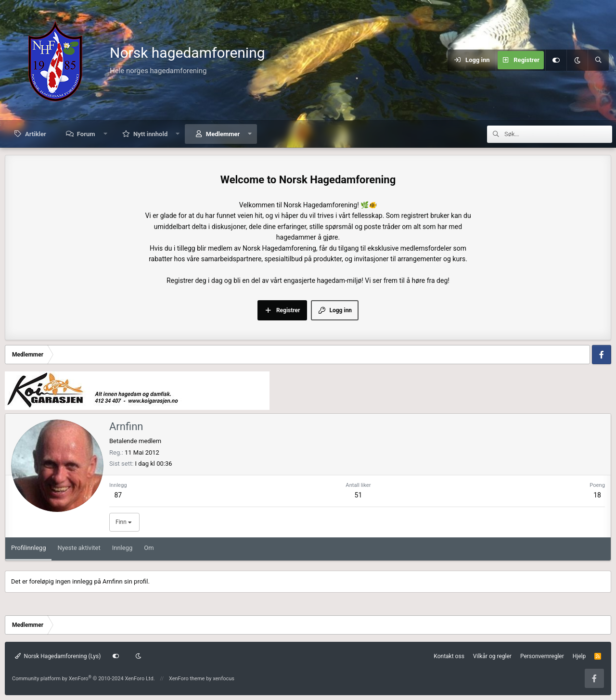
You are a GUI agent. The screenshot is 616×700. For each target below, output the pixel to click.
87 (118, 495)
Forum (86, 134)
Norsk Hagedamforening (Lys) (58, 656)
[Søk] (598, 60)
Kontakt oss (449, 656)
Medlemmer (223, 134)
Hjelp (579, 656)
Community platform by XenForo (83, 679)
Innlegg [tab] (122, 548)
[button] (105, 134)
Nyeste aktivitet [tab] (79, 548)
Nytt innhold (150, 134)
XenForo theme (187, 679)
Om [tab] (149, 548)
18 (597, 495)
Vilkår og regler (492, 656)
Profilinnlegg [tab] (28, 548)
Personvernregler (542, 656)
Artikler (36, 134)
